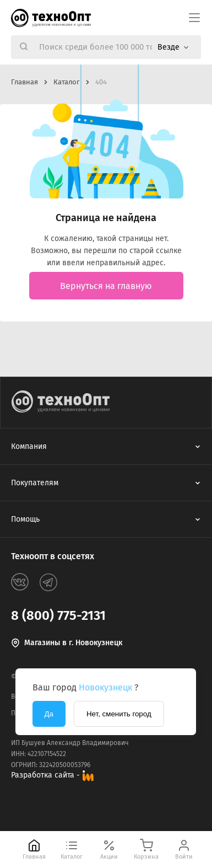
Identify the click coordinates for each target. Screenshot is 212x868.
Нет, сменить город (119, 714)
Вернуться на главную (106, 286)
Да (49, 714)
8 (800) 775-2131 (58, 615)
